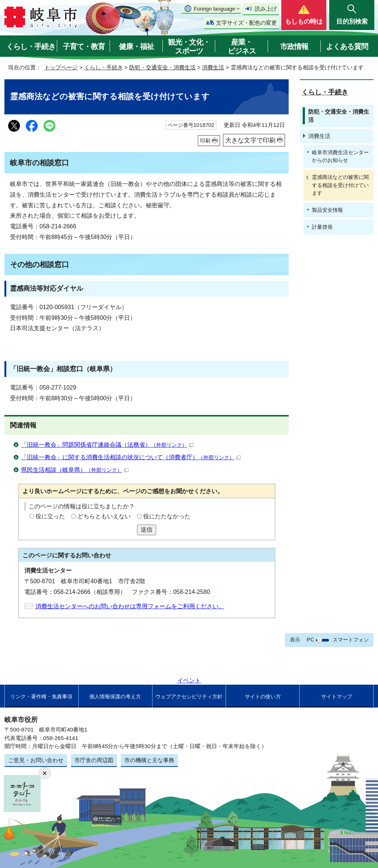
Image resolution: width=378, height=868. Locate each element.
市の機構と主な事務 (149, 760)
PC (310, 640)
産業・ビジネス (242, 46)
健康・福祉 (136, 46)
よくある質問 (347, 46)
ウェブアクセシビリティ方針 (189, 696)
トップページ (61, 67)
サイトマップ (337, 696)
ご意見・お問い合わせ (36, 760)
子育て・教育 (84, 46)
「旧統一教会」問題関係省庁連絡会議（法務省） (107, 445)
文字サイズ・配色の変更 (246, 23)
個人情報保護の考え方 (115, 696)
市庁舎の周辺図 (94, 760)
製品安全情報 (327, 210)
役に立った (50, 516)
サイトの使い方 (263, 696)
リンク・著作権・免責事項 (41, 696)
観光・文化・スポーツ (189, 46)
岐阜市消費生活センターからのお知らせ (340, 156)
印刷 (205, 141)
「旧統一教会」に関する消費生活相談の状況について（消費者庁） (131, 457)
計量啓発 (322, 227)
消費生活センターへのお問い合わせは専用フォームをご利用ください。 (130, 606)
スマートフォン (351, 640)
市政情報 (294, 46)
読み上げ (266, 9)
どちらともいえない (104, 516)
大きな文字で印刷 (250, 140)
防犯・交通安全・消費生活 (162, 67)
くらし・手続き (31, 46)
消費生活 (213, 67)
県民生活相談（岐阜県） (75, 470)
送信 (147, 530)
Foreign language (214, 9)
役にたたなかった (167, 516)
